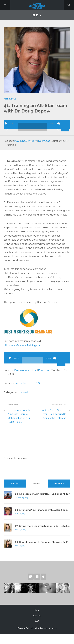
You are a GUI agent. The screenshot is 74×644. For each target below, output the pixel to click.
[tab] (15, 483)
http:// (23, 345)
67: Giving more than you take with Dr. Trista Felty (44, 525)
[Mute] (59, 126)
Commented (59, 483)
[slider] (32, 127)
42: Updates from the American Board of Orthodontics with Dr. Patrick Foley (19, 415)
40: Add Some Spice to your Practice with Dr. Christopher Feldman (53, 413)
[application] (37, 123)
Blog (37, 620)
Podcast (24, 391)
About (37, 609)
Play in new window (26, 141)
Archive (37, 615)
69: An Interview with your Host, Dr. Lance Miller (42, 493)
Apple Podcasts (25, 382)
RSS (38, 382)
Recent (37, 483)
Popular (15, 483)
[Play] (6, 126)
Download (45, 141)
